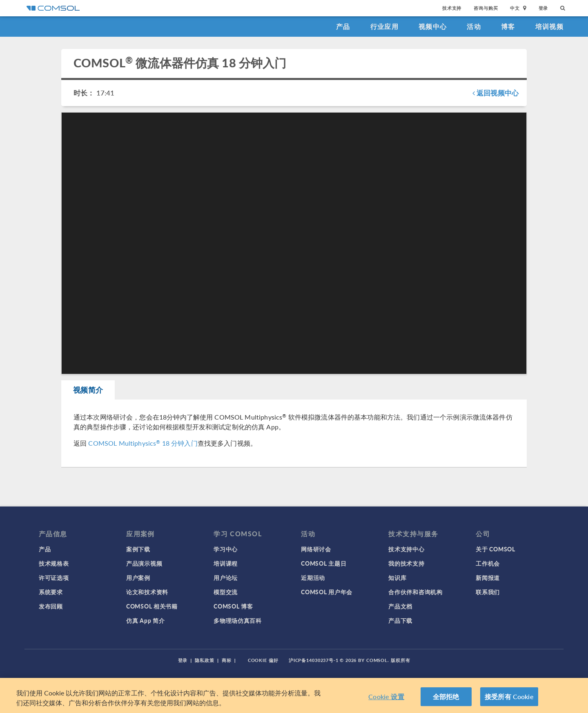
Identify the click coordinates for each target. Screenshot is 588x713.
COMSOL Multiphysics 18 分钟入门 (143, 443)
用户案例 (138, 578)
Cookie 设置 (386, 696)
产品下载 (400, 620)
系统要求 (51, 592)
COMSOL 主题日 (324, 563)
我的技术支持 (406, 563)
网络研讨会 (316, 549)
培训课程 (226, 563)
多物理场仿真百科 (238, 620)
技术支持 (452, 8)
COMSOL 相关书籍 (152, 606)
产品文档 (400, 606)
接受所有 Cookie (509, 696)
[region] (294, 695)
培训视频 (549, 26)
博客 (508, 26)
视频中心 (433, 26)
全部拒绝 (446, 696)
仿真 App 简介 (145, 620)
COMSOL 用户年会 (327, 592)
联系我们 (488, 592)
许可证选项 (54, 578)
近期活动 (313, 578)
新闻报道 (488, 578)
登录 (543, 8)
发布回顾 (51, 606)
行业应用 (384, 26)
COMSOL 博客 (233, 606)
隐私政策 (205, 660)
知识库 (397, 578)
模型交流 (226, 592)
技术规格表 (54, 563)
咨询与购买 (486, 8)
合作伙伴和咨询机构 (415, 592)
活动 (474, 26)
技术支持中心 (406, 549)
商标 (227, 660)
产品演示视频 (144, 563)
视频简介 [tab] (88, 390)
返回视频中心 (496, 93)
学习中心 (226, 549)
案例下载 (138, 549)
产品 (343, 26)
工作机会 (488, 563)
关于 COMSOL (495, 549)
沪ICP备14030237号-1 (314, 660)
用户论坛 (226, 578)
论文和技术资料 (147, 592)
